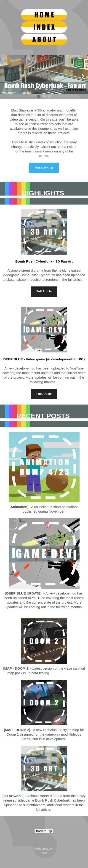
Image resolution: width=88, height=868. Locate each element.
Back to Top (44, 831)
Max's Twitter (44, 168)
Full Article (44, 291)
